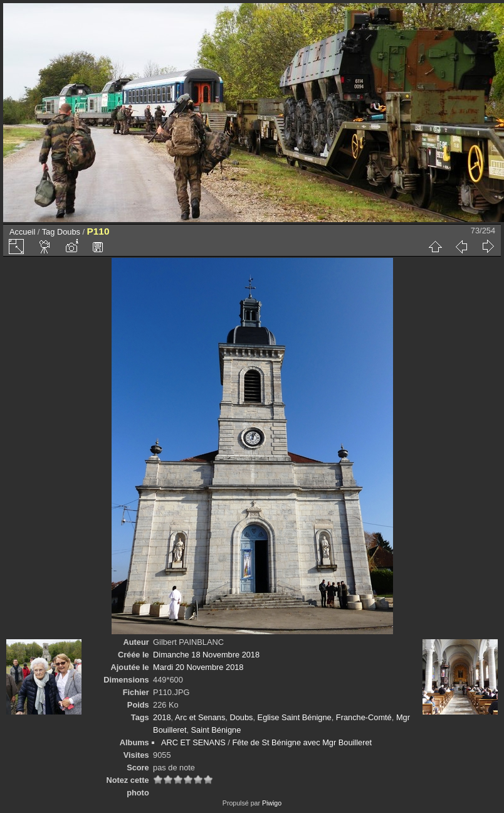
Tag (49, 232)
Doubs (69, 232)
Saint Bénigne (216, 730)
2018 (162, 717)
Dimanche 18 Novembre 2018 (206, 655)
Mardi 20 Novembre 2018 (198, 667)
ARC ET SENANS (193, 742)
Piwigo (272, 803)
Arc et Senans (200, 717)
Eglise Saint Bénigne (295, 717)
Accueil (22, 232)
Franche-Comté (364, 717)
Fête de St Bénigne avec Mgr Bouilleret (302, 742)
